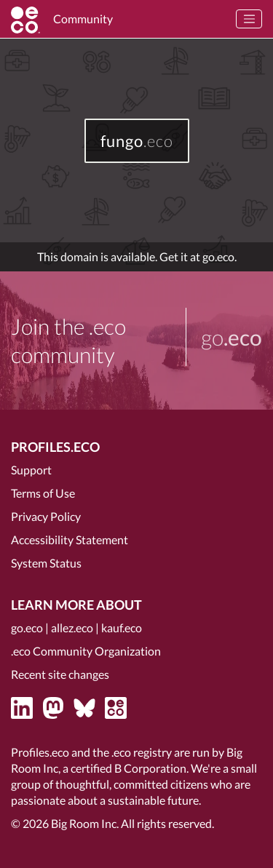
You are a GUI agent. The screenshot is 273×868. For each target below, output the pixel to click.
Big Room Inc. (85, 823)
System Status (46, 563)
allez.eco (72, 628)
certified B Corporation (128, 768)
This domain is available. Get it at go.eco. (137, 256)
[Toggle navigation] (249, 19)
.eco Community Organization (86, 651)
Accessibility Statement (70, 539)
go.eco (27, 628)
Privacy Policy (46, 516)
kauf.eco (122, 628)
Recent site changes (60, 674)
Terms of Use (43, 493)
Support (31, 470)
